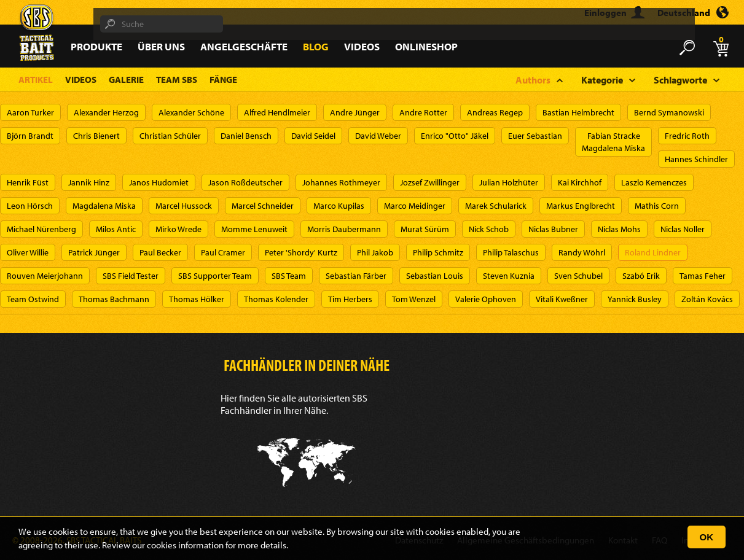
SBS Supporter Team (215, 276)
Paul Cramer (223, 252)
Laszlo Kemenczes (654, 182)
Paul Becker (160, 252)
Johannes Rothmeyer (341, 182)
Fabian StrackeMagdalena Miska (613, 142)
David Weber (378, 136)
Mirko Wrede (178, 229)
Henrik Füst (28, 182)
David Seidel (313, 136)
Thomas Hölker (197, 299)
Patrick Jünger (94, 252)
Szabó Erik (641, 276)
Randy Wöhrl (582, 252)
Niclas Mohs (619, 229)
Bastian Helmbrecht (578, 112)
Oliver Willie (28, 252)
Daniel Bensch (246, 136)
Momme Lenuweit (254, 229)
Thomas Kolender (276, 299)
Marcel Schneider (263, 206)
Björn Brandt (30, 136)
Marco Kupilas (339, 206)
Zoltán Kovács (707, 299)
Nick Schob (489, 229)
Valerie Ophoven (486, 299)
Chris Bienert (96, 136)
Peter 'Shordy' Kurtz (301, 252)
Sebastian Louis (435, 276)
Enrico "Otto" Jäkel (455, 136)
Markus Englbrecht (581, 206)
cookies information (185, 545)
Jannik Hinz (89, 182)
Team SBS (177, 80)
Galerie (126, 80)
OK (707, 537)
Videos (362, 46)
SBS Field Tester (131, 276)
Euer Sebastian (535, 136)
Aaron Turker (30, 112)
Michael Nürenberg (41, 229)
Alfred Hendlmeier (277, 112)
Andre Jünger (355, 112)
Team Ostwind (33, 299)
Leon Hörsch (30, 206)
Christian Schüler (170, 136)
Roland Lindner (653, 252)
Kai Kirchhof (580, 182)
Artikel (36, 80)
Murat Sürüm (425, 229)
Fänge (223, 80)
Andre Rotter (423, 112)
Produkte (96, 46)
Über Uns (161, 46)
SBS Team (289, 276)
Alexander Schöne (191, 112)
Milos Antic (116, 229)
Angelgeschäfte (244, 46)
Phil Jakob (375, 252)
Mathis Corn (657, 206)
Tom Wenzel (414, 299)
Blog (316, 46)
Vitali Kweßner (562, 299)
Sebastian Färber (356, 276)
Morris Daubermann (344, 229)
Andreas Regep (495, 112)
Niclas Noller (683, 229)
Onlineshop (426, 46)
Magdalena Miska (104, 206)
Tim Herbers (350, 299)
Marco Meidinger (415, 206)
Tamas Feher (703, 276)
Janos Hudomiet (159, 182)
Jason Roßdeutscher (245, 182)
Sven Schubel (578, 276)
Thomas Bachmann (114, 299)
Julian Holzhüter (509, 182)
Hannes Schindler (696, 159)
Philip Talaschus (511, 252)
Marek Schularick (496, 206)
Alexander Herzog (106, 112)
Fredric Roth (687, 136)
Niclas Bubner (553, 229)
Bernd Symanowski (669, 112)
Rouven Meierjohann (45, 276)
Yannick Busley (635, 299)
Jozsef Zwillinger (430, 182)
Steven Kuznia (509, 276)
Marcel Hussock (184, 206)
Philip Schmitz (438, 252)
